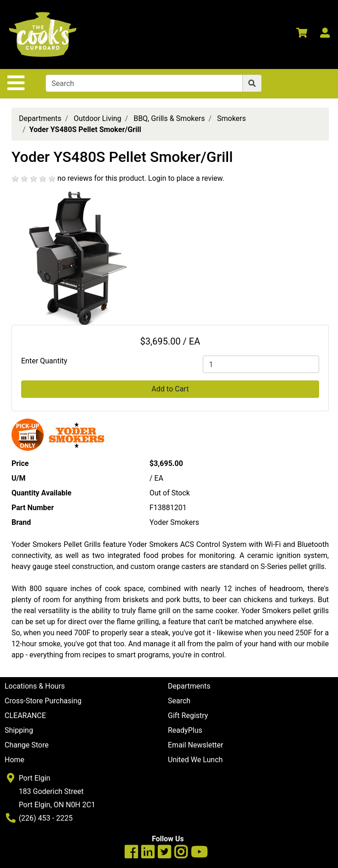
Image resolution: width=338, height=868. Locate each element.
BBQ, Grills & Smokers (169, 118)
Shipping (19, 730)
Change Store (27, 745)
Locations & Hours (35, 686)
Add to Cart (170, 389)
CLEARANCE (25, 716)
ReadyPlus (185, 730)
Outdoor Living (97, 118)
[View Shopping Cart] (302, 34)
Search (179, 701)
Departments (40, 118)
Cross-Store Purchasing (43, 701)
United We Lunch (195, 760)
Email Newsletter (196, 745)
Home (14, 760)
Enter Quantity (44, 361)
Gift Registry (188, 716)
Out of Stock (170, 493)
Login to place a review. (186, 178)
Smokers (232, 118)
